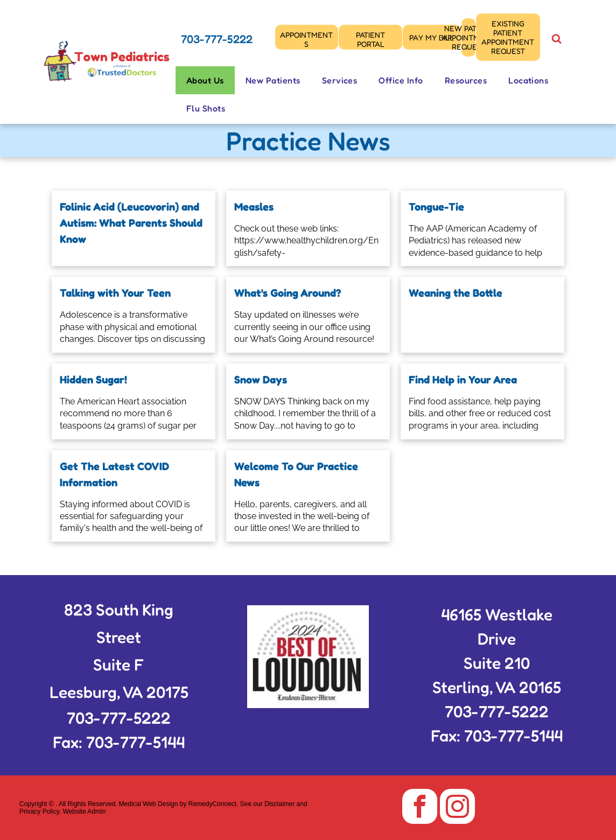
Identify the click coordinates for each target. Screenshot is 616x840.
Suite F (119, 664)
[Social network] (556, 40)
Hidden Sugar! (93, 380)
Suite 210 (497, 663)
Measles (254, 207)
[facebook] (420, 808)
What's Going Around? (288, 293)
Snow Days (261, 380)
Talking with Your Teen (115, 293)
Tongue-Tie (436, 207)
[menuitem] (205, 80)
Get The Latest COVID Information (114, 474)
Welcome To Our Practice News (296, 474)
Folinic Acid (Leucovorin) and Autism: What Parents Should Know (131, 223)
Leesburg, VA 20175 (119, 692)
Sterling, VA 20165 (497, 687)
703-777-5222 (217, 39)
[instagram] (457, 808)
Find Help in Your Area (463, 380)
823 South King (119, 610)
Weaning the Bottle (456, 293)
